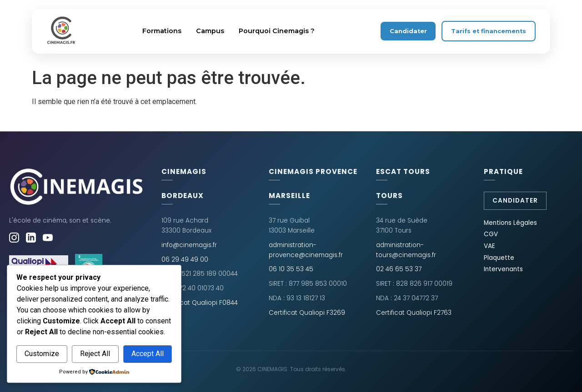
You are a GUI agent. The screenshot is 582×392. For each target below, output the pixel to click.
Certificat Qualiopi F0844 (200, 303)
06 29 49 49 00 (185, 260)
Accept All (148, 354)
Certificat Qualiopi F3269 (307, 313)
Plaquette (499, 258)
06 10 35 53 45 (291, 269)
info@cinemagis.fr (189, 245)
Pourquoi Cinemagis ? (277, 31)
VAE (489, 246)
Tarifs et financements (489, 31)
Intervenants (503, 269)
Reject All (95, 354)
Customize (42, 354)
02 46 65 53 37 (399, 269)
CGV (491, 234)
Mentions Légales (510, 223)
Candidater (408, 31)
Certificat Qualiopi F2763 (414, 313)
